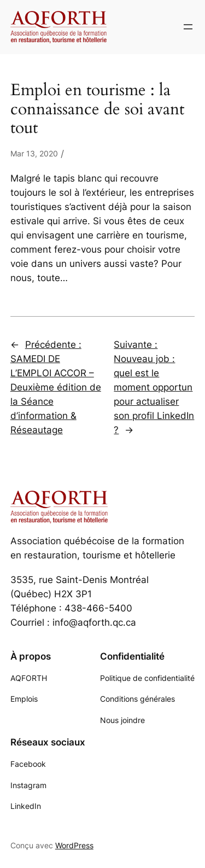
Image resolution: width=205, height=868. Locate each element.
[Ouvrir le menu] (188, 27)
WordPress (74, 845)
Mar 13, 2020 (34, 153)
